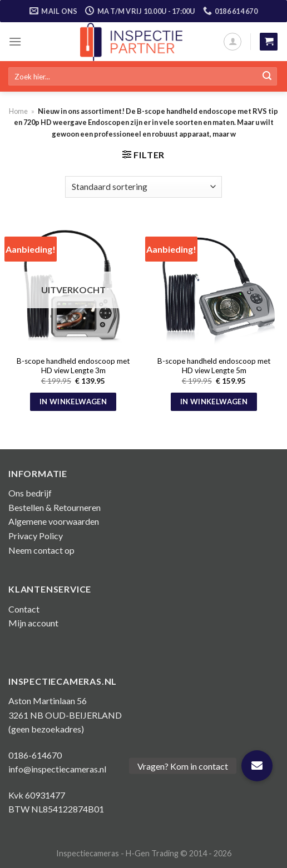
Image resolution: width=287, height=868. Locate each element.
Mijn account (33, 623)
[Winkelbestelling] (143, 187)
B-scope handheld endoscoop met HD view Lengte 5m (214, 366)
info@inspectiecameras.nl (57, 769)
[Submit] (267, 77)
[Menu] (15, 41)
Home (18, 111)
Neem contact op (41, 550)
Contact (24, 609)
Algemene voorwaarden (54, 521)
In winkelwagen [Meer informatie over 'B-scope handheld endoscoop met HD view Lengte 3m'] (73, 402)
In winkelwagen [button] (214, 402)
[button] (257, 766)
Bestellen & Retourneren (55, 507)
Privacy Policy (36, 536)
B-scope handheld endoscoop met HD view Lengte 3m (73, 366)
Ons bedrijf (30, 493)
